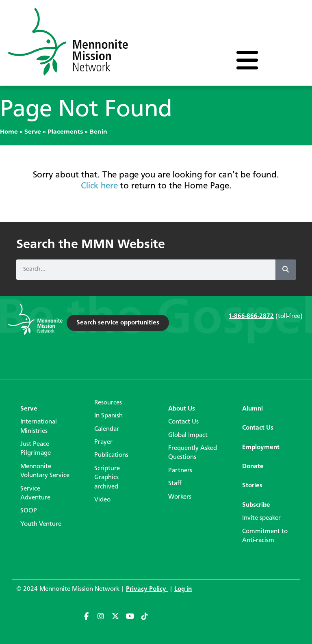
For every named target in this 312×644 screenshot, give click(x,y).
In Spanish (108, 416)
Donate (253, 467)
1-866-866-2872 (251, 316)
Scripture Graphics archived (107, 478)
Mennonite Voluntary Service (45, 471)
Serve (33, 132)
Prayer (103, 442)
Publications (111, 455)
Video (102, 500)
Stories (252, 486)
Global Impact (188, 435)
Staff (175, 484)
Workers (180, 497)
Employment (261, 447)
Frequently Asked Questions (193, 453)
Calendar (107, 429)
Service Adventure (35, 493)
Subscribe (256, 505)
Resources (108, 403)
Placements (65, 132)
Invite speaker (261, 518)
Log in (183, 589)
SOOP (29, 511)
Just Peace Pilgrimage (36, 449)
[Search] (286, 270)
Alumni (252, 409)
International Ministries (39, 426)
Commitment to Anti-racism (265, 536)
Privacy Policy (147, 589)
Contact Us (183, 422)
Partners (180, 471)
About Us (182, 409)
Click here (99, 186)
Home (9, 132)
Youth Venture (41, 524)
